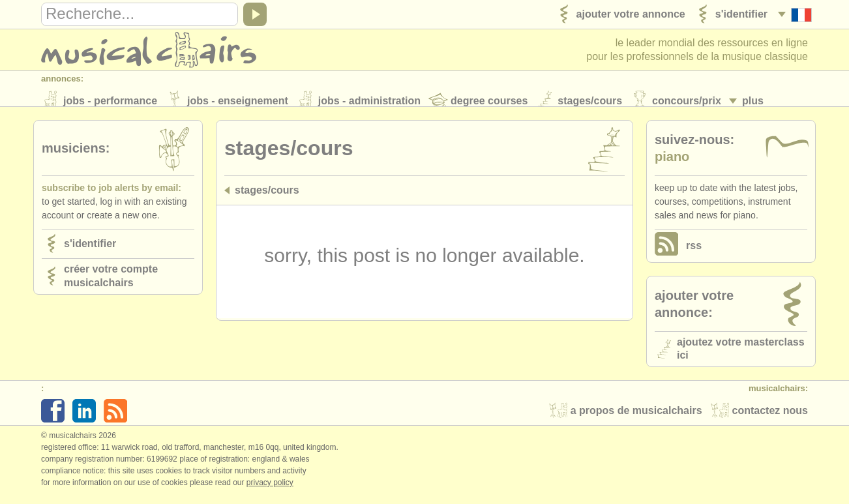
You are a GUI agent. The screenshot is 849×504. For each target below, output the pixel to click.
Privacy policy (270, 490)
